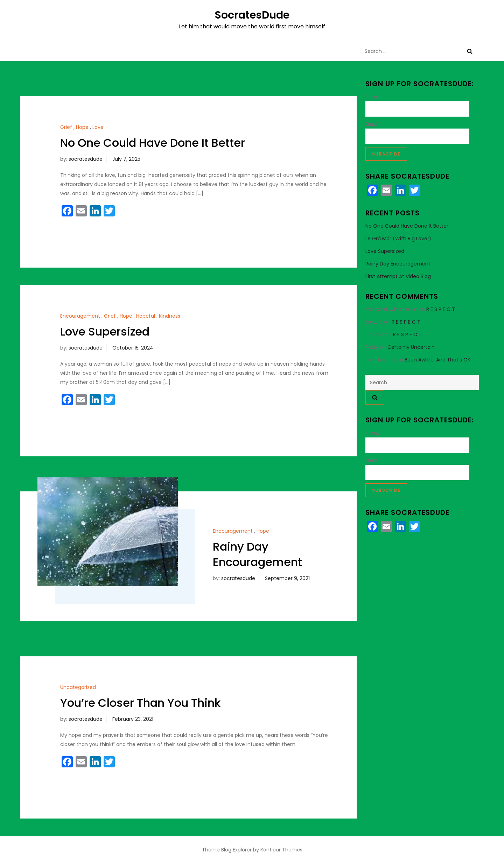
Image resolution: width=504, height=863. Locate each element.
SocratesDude (252, 15)
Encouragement (80, 316)
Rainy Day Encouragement (257, 554)
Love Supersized (105, 332)
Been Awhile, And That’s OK (437, 360)
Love (98, 127)
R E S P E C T (441, 309)
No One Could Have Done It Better (153, 143)
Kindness (170, 316)
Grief (66, 127)
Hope (82, 127)
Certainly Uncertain (411, 347)
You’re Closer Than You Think (140, 703)
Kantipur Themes (281, 850)
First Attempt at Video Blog (398, 276)
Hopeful (146, 316)
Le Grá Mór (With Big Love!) (398, 239)
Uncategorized (78, 687)
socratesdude (86, 159)
